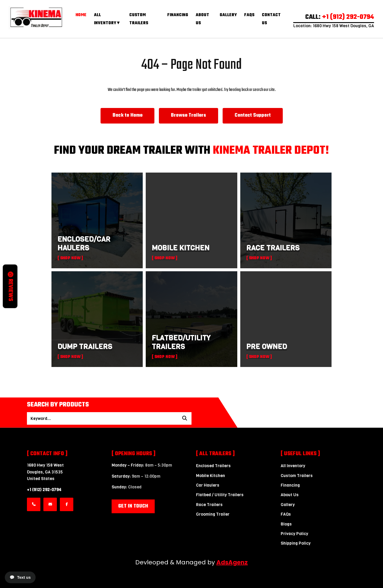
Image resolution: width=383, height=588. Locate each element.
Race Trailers (209, 505)
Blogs (286, 524)
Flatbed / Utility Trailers (220, 495)
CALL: (340, 17)
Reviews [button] (10, 287)
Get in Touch (133, 506)
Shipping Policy (296, 543)
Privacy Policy (294, 534)
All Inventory (293, 466)
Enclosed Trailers (213, 466)
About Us (290, 495)
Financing (178, 15)
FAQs (249, 15)
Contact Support (253, 115)
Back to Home (127, 115)
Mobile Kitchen (211, 476)
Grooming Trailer (213, 514)
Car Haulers (208, 485)
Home (81, 15)
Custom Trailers (297, 476)
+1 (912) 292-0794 (44, 490)
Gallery (228, 15)
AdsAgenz (232, 562)
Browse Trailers (189, 115)
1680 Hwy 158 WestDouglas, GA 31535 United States (45, 472)
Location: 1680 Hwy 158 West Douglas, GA (334, 26)
